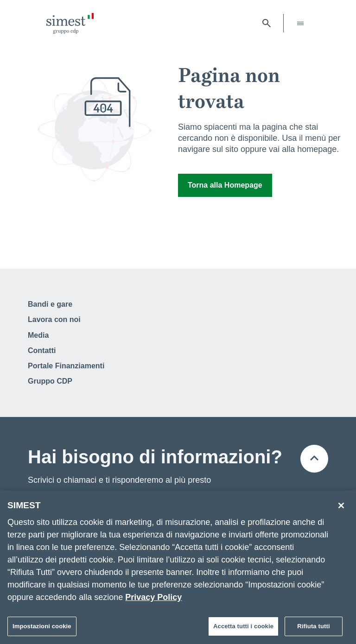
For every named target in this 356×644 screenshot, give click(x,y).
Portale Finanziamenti (66, 366)
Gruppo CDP (50, 381)
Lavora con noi (54, 319)
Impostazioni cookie (42, 628)
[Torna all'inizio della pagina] (314, 459)
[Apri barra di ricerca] (267, 23)
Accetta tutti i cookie (243, 628)
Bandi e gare (50, 304)
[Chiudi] (341, 508)
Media (38, 335)
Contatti (42, 350)
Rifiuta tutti (313, 628)
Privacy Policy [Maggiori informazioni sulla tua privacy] (153, 600)
